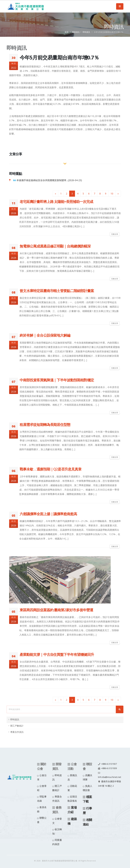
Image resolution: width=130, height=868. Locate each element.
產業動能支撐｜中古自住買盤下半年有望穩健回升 (57, 654)
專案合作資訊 (17, 732)
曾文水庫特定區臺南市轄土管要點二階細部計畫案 (57, 291)
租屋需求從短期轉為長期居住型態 (45, 425)
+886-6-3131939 (109, 768)
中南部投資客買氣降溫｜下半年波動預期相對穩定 (57, 380)
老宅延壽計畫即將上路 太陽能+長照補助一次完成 (56, 202)
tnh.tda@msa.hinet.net (110, 777)
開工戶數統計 (17, 726)
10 (112, 194)
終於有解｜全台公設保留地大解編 (45, 335)
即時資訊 (86, 32)
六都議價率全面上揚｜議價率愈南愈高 (48, 514)
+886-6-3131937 (109, 764)
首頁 (67, 32)
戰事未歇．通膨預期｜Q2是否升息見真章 (51, 469)
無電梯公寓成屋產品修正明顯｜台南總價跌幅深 (55, 246)
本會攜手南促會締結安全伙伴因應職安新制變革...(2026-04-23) (49, 180)
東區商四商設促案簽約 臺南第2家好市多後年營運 (56, 610)
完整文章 (115, 234)
